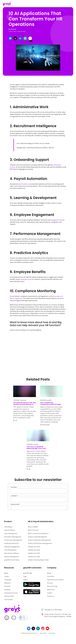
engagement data (57, 220)
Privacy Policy (43, 633)
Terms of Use (52, 633)
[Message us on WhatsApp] (56, 610)
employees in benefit (27, 279)
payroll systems (23, 184)
